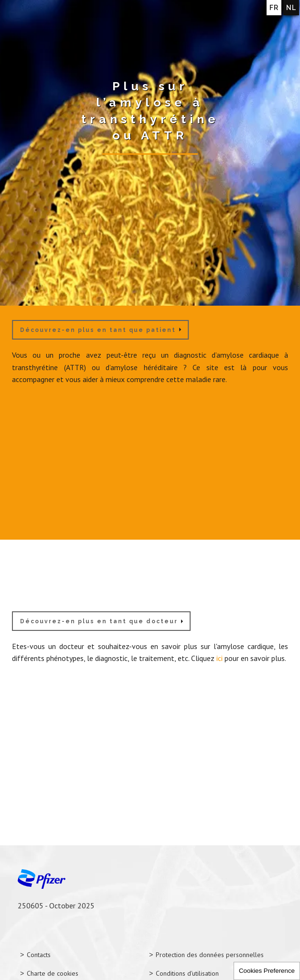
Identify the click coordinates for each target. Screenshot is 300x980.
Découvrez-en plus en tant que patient (98, 330)
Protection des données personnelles (210, 955)
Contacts (39, 955)
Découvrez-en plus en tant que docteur (99, 621)
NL (291, 8)
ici (220, 658)
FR (274, 8)
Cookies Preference (267, 971)
